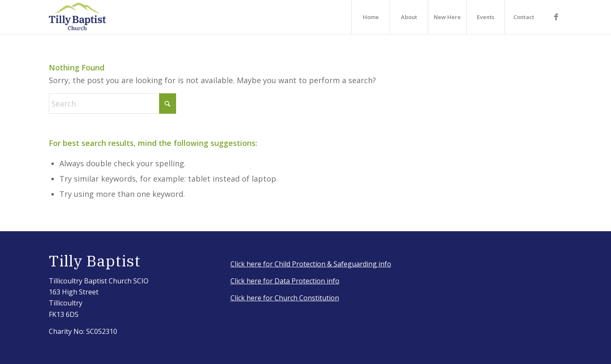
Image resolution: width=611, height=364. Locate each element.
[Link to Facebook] (556, 17)
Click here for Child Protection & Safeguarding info (311, 264)
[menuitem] (370, 17)
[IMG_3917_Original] (78, 17)
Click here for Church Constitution (285, 298)
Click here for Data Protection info (285, 281)
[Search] (112, 104)
